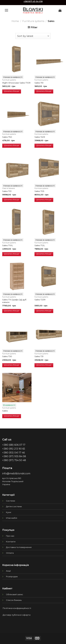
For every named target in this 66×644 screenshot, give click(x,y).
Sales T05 (39, 191)
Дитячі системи (14, 506)
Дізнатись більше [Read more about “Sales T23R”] (44, 311)
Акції (8, 571)
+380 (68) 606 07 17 (14, 445)
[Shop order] (33, 36)
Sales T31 (39, 356)
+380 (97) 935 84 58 (14, 456)
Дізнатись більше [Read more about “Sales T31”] (44, 365)
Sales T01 (7, 191)
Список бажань (14, 600)
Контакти (11, 542)
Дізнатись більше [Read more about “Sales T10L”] (12, 254)
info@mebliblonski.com (16, 474)
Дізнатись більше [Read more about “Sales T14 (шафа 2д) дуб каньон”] (12, 311)
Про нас (10, 536)
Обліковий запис (15, 594)
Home (15, 21)
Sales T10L (8, 245)
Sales (5, 411)
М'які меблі (12, 518)
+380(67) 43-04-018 (33, 1)
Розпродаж (12, 576)
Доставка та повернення (19, 547)
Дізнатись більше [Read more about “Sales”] (12, 416)
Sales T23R (40, 300)
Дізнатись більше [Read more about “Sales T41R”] (44, 146)
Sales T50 (7, 137)
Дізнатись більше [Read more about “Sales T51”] (44, 91)
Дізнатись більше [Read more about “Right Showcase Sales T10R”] (12, 91)
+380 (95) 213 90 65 (14, 449)
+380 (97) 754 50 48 (14, 460)
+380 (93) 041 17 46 (13, 453)
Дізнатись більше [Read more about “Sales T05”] (44, 200)
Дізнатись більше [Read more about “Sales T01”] (12, 200)
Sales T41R (40, 137)
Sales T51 (39, 83)
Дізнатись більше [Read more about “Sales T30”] (12, 365)
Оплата (10, 553)
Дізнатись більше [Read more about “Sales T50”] (12, 146)
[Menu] (7, 10)
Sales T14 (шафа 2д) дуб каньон (14, 301)
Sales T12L (40, 245)
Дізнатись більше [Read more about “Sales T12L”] (44, 254)
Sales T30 (7, 356)
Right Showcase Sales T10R (16, 83)
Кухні (9, 512)
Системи (10, 501)
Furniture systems (33, 21)
